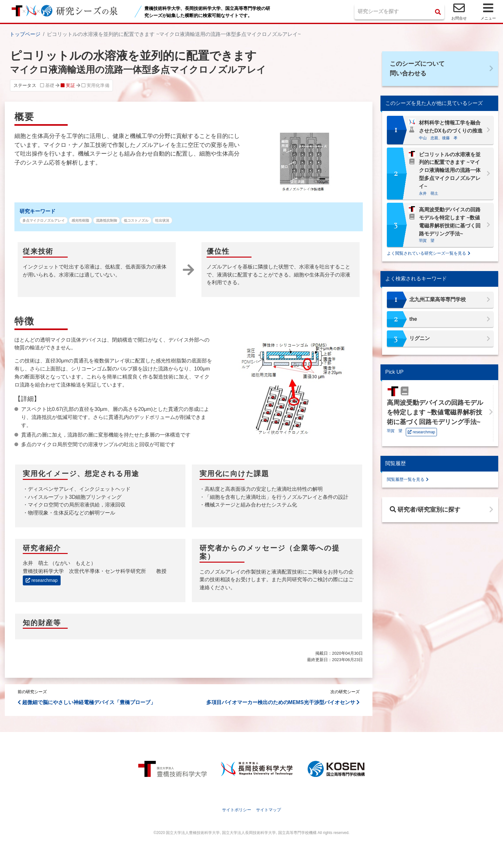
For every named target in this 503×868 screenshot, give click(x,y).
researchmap (42, 580)
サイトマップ (269, 810)
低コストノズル (136, 220)
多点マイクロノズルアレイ (44, 220)
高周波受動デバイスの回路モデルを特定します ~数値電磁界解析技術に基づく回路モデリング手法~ (435, 413)
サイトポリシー (237, 810)
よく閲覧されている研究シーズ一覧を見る (426, 255)
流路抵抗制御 (107, 220)
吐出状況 (162, 220)
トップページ (25, 34)
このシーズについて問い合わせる (419, 69)
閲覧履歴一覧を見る (406, 481)
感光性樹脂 (80, 220)
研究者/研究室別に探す (427, 512)
